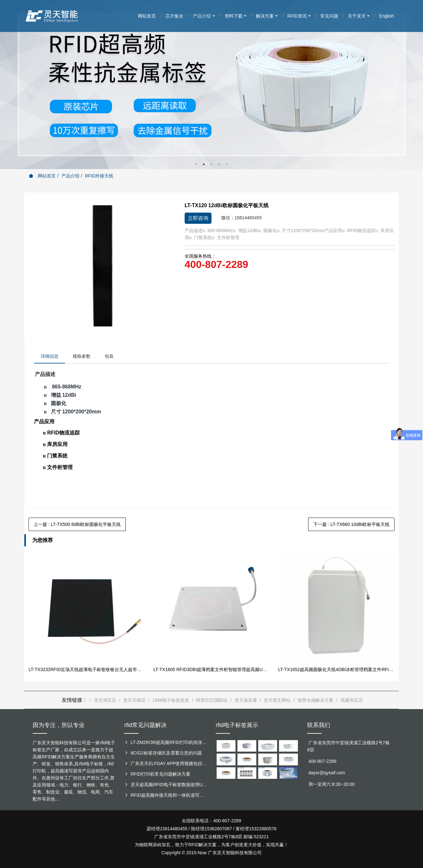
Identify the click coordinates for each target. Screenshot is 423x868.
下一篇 (351, 524)
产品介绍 (70, 176)
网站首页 (42, 176)
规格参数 (82, 356)
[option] (211, 85)
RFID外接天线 (99, 176)
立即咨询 (198, 218)
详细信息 (50, 356)
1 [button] (196, 164)
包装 (109, 356)
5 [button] (227, 164)
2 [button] (204, 164)
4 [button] (219, 164)
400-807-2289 (216, 264)
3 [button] (211, 164)
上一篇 (77, 524)
